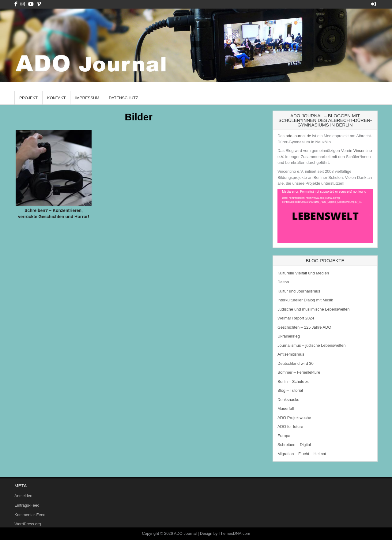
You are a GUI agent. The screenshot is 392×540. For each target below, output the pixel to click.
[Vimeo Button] (39, 4)
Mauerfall (286, 408)
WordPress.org (28, 524)
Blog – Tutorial (290, 390)
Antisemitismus (291, 354)
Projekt (28, 98)
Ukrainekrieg (289, 336)
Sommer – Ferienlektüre (299, 372)
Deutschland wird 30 (296, 363)
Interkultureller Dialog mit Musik (305, 300)
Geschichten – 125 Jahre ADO (304, 327)
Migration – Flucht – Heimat (302, 454)
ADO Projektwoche (294, 418)
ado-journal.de (298, 136)
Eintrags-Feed (27, 505)
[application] (325, 216)
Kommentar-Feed (30, 515)
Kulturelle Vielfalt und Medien (303, 273)
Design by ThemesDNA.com (225, 533)
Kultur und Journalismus (299, 291)
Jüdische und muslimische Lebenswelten (314, 309)
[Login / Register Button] (373, 4)
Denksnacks (288, 400)
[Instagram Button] (23, 4)
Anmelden (23, 496)
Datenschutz (123, 98)
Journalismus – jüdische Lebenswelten (312, 345)
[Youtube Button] (31, 4)
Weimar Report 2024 (296, 318)
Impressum (87, 98)
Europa (284, 436)
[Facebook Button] (16, 4)
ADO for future (290, 427)
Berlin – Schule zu (294, 381)
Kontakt (56, 98)
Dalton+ (284, 282)
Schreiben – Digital (294, 445)
